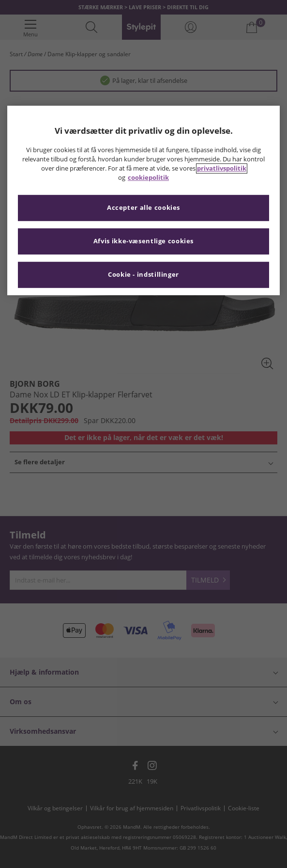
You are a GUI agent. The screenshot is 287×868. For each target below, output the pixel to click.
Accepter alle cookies (143, 208)
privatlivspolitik (222, 168)
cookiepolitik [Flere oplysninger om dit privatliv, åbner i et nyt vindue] (148, 178)
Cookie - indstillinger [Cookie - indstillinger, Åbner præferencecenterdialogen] (143, 275)
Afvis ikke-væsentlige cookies (143, 241)
